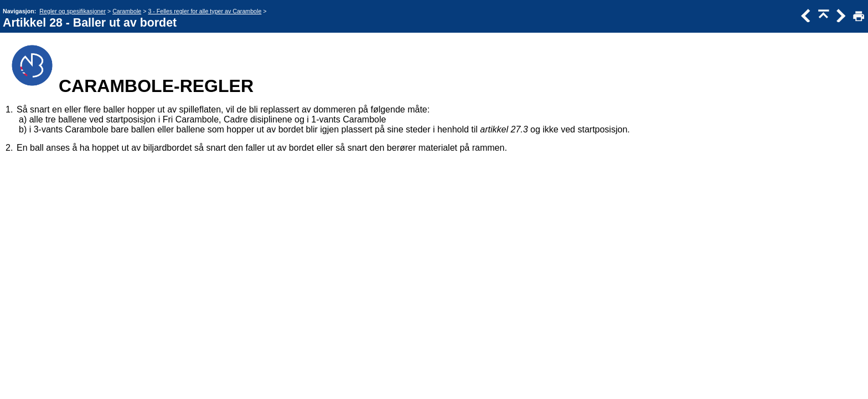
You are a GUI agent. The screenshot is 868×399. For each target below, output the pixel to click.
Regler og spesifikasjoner (73, 11)
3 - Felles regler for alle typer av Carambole (205, 11)
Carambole (127, 11)
